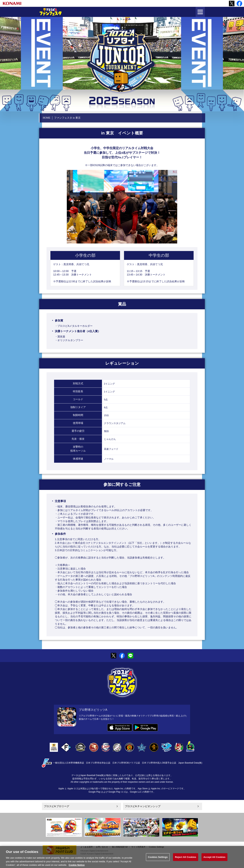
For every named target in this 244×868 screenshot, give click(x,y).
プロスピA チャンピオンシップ (143, 806)
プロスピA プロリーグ (56, 806)
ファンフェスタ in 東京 (67, 118)
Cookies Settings (157, 847)
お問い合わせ (102, 847)
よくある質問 (86, 847)
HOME (47, 118)
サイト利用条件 (138, 847)
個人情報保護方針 (120, 847)
